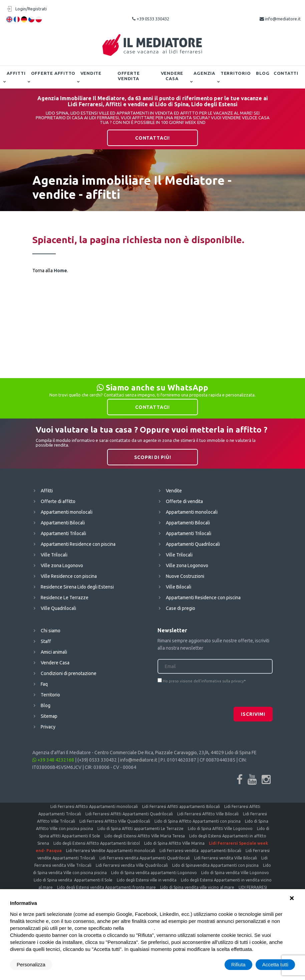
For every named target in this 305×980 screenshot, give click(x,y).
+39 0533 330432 (151, 19)
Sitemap (49, 716)
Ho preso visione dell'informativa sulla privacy (203, 681)
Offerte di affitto (58, 501)
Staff (46, 641)
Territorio (236, 73)
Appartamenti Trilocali (63, 533)
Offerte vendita (128, 76)
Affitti (16, 73)
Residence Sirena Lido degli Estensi (77, 587)
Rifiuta (238, 964)
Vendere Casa (172, 76)
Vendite (91, 73)
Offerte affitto (53, 73)
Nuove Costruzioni (185, 576)
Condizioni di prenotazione (69, 673)
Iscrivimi (253, 714)
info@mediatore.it (280, 19)
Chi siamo (51, 631)
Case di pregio (181, 608)
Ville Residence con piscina (69, 576)
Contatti (286, 73)
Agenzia (204, 73)
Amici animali (54, 652)
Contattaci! (152, 138)
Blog (263, 73)
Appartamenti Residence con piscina (78, 544)
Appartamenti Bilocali (63, 523)
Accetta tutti (275, 964)
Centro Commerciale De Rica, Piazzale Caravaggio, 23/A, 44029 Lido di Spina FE (176, 753)
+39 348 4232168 (53, 760)
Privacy (48, 727)
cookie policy (139, 928)
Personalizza (31, 964)
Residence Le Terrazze (65, 598)
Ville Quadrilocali (58, 608)
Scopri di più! (153, 457)
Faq (44, 684)
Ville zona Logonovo (62, 565)
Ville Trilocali (54, 555)
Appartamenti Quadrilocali (193, 544)
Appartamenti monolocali (67, 512)
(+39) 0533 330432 (97, 760)
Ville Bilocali (179, 587)
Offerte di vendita (184, 501)
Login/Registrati (31, 9)
